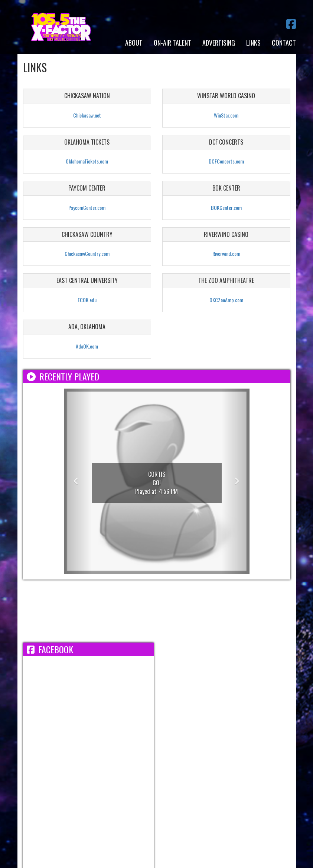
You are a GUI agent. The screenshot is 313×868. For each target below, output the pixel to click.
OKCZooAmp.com (226, 300)
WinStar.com (226, 115)
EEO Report (149, 768)
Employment (112, 768)
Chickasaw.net (87, 115)
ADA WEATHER (157, 611)
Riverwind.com (226, 253)
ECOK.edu (87, 300)
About (134, 43)
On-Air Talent (172, 43)
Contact (284, 43)
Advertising (219, 43)
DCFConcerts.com (226, 161)
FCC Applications (240, 768)
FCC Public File (190, 768)
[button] (78, 481)
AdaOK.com (87, 346)
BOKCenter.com (226, 207)
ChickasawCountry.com (87, 253)
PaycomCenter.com (87, 207)
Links (253, 43)
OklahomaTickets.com (87, 161)
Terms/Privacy (70, 768)
